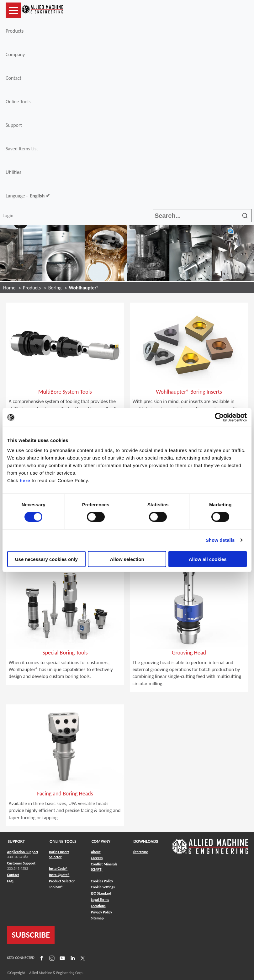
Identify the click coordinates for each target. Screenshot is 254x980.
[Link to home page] (42, 10)
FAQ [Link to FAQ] (10, 881)
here (25, 480)
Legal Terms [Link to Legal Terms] (100, 900)
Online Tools (18, 102)
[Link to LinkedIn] (72, 958)
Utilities (13, 172)
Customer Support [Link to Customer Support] (21, 863)
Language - (28, 196)
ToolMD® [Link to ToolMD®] (56, 887)
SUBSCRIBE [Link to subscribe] (31, 935)
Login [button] (9, 215)
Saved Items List (22, 149)
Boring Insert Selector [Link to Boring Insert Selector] (59, 855)
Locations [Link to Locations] (98, 906)
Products (15, 31)
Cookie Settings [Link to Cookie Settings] (103, 887)
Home (9, 288)
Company (15, 54)
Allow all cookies (208, 559)
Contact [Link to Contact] (13, 875)
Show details (220, 540)
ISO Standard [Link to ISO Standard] (101, 893)
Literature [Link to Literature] (140, 852)
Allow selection (127, 559)
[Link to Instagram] (51, 958)
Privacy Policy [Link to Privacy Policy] (102, 912)
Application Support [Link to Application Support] (23, 852)
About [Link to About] (96, 852)
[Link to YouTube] (61, 958)
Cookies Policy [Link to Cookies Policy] (102, 881)
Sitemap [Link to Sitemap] (97, 918)
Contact (13, 78)
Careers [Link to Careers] (97, 858)
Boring (55, 288)
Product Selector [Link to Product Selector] (62, 881)
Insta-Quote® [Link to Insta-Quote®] (59, 875)
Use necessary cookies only (46, 559)
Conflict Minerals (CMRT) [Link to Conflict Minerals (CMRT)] (104, 867)
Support (14, 125)
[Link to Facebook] (41, 958)
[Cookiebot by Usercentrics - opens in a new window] (219, 417)
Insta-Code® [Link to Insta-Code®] (58, 869)
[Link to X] (82, 958)
